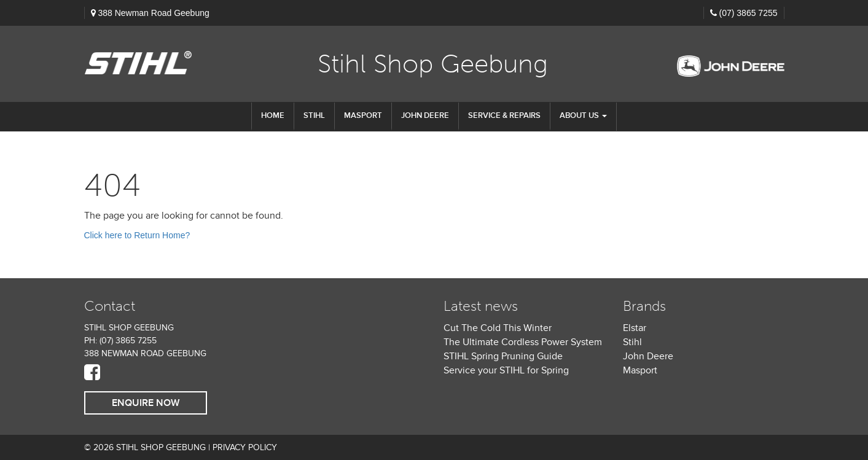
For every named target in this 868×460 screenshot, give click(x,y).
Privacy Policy (245, 447)
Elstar (635, 328)
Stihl (632, 342)
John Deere (425, 115)
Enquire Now (146, 403)
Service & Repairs (504, 115)
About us (583, 115)
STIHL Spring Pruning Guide (503, 356)
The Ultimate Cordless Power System (523, 342)
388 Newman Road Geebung (153, 13)
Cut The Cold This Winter (498, 328)
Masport (363, 115)
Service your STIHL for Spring (506, 370)
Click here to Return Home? (137, 235)
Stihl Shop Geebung (433, 64)
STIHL (314, 115)
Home (273, 115)
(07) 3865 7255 (749, 13)
